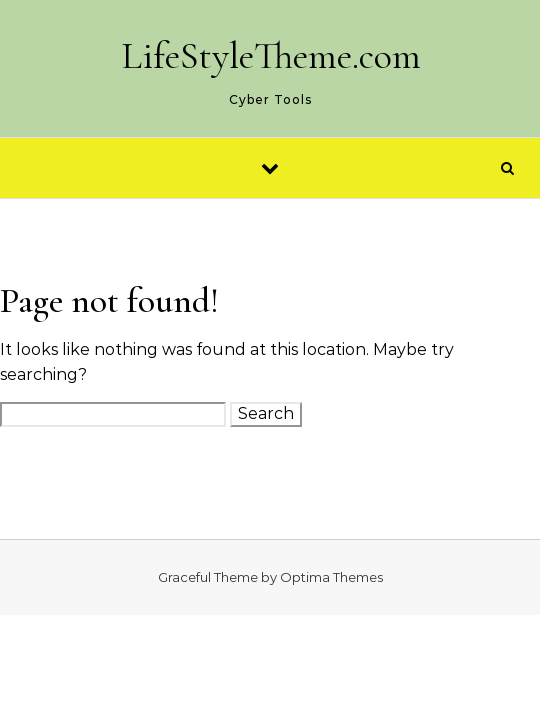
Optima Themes (331, 577)
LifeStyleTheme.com (271, 56)
